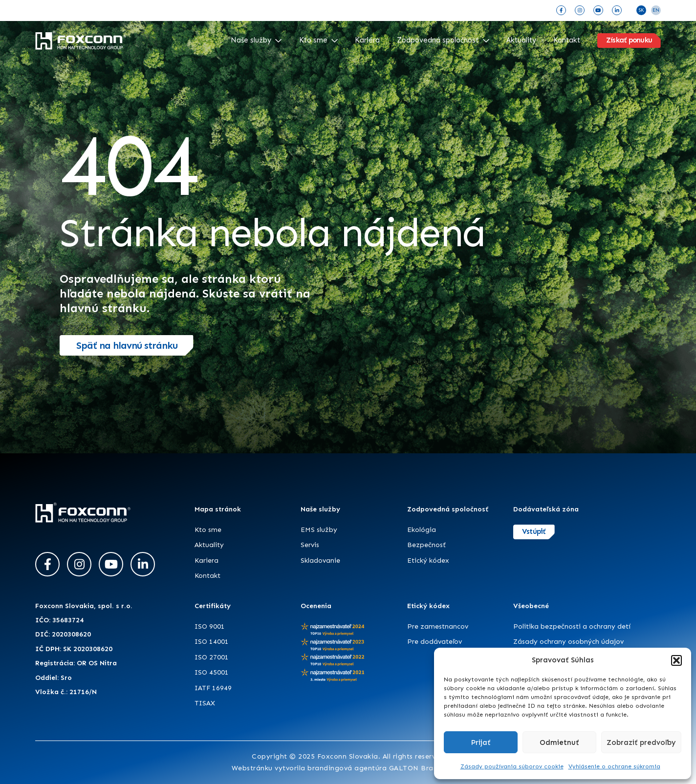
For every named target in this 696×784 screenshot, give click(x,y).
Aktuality (521, 40)
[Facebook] (561, 10)
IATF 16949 (213, 688)
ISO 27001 (212, 657)
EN (656, 10)
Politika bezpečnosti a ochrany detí (572, 626)
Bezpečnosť (426, 545)
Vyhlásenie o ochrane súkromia (614, 766)
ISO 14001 (212, 642)
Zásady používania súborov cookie (512, 766)
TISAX (205, 703)
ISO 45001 (212, 672)
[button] (676, 660)
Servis (310, 545)
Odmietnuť (559, 742)
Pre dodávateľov (435, 642)
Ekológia (422, 530)
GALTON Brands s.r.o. (427, 768)
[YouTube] (598, 10)
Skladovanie (320, 561)
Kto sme (318, 40)
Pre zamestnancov (438, 626)
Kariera (207, 561)
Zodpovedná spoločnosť (443, 40)
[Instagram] (580, 10)
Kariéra (367, 40)
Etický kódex (428, 561)
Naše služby (256, 40)
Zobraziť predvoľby (641, 742)
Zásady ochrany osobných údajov (568, 642)
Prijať (481, 742)
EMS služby (319, 530)
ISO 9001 (210, 626)
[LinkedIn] (617, 10)
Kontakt (567, 40)
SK (642, 10)
